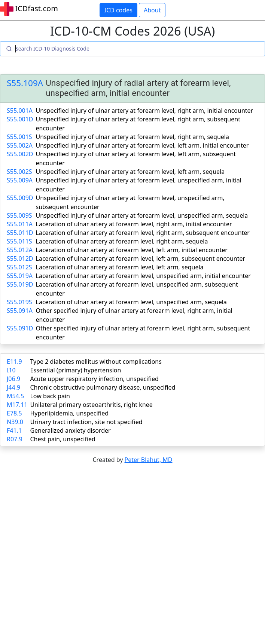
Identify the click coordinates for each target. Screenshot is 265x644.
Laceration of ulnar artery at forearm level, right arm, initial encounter (134, 224)
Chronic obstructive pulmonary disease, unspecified (103, 387)
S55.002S (19, 172)
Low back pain (50, 396)
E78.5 (14, 413)
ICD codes (118, 10)
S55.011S (19, 241)
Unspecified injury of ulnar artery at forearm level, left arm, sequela (130, 172)
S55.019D (20, 284)
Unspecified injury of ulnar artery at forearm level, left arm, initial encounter (142, 145)
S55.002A (20, 145)
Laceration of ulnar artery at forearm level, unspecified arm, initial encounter (143, 276)
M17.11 (17, 405)
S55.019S (19, 302)
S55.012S (19, 267)
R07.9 (15, 439)
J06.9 (13, 379)
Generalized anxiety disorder (70, 430)
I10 (11, 370)
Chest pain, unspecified (63, 439)
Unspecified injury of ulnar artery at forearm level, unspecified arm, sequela (142, 215)
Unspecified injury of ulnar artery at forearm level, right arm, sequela (132, 137)
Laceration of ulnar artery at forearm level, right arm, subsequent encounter (143, 233)
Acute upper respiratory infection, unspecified (94, 379)
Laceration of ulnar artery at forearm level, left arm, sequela (120, 267)
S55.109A (25, 83)
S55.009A (20, 180)
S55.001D (20, 119)
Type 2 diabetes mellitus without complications (96, 362)
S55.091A (20, 311)
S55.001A (20, 111)
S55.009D (20, 198)
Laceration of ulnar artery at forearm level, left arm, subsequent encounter (141, 258)
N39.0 (15, 422)
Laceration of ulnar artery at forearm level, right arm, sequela (122, 241)
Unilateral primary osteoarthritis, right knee (91, 405)
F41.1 (14, 430)
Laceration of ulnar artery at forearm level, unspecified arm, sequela (131, 302)
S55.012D (20, 258)
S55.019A (20, 276)
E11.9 (14, 362)
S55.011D (20, 233)
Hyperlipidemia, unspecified (69, 413)
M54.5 (15, 396)
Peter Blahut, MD (149, 460)
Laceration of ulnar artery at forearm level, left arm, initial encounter (132, 250)
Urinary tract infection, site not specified (86, 422)
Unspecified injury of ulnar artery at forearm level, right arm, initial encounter (145, 111)
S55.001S (19, 137)
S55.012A (20, 250)
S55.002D (20, 154)
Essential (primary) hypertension (75, 370)
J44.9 (13, 387)
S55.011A (20, 224)
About (152, 10)
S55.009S (19, 215)
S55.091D (20, 328)
